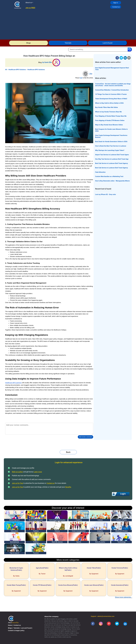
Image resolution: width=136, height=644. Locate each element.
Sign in (116, 3)
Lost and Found (26, 628)
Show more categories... (124, 597)
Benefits (68, 487)
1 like (90, 74)
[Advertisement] (68, 24)
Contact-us (116, 7)
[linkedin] (125, 624)
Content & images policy (16, 631)
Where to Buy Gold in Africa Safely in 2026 (109, 103)
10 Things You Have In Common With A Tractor (111, 94)
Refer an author (17, 472)
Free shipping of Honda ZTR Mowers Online (110, 120)
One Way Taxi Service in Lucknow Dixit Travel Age (112, 159)
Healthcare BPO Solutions (17, 70)
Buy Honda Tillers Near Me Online (106, 107)
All (6, 70)
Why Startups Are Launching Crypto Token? (110, 150)
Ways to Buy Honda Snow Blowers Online (109, 125)
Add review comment (85, 437)
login (81, 78)
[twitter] (121, 58)
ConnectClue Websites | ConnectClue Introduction (112, 90)
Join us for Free (17, 483)
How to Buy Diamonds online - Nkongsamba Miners (112, 181)
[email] (129, 58)
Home (10, 625)
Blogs (29, 43)
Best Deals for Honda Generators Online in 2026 (111, 142)
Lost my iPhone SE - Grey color (105, 194)
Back (68, 452)
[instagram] (101, 623)
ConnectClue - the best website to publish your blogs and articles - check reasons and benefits (113, 85)
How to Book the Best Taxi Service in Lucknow (111, 146)
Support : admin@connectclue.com (103, 616)
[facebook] (117, 58)
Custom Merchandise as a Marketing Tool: (109, 176)
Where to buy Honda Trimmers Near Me (108, 112)
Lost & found (107, 43)
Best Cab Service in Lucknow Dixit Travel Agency (111, 163)
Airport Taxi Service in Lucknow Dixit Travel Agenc (112, 155)
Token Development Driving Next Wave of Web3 (111, 99)
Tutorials (68, 43)
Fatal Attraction (100, 172)
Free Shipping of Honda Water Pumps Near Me (111, 116)
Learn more (38, 472)
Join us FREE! (30, 8)
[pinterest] (109, 623)
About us (29, 3)
